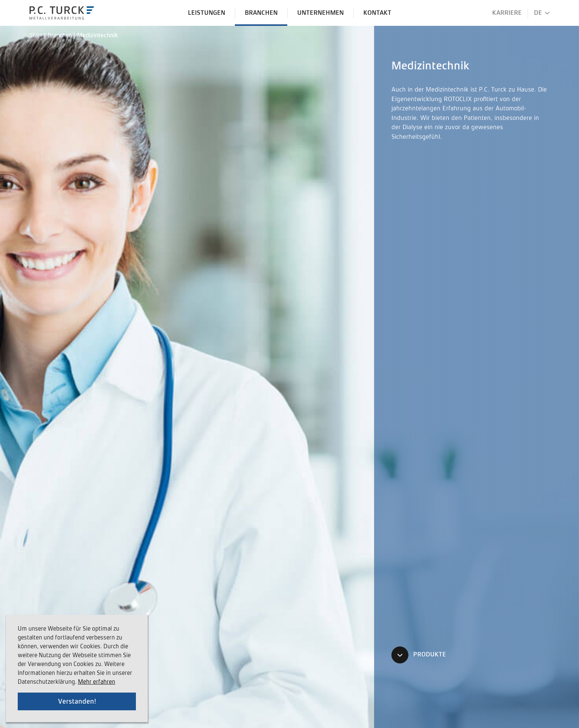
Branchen (61, 36)
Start (37, 36)
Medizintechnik (98, 36)
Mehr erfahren (97, 682)
